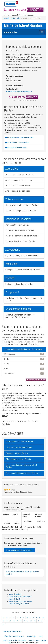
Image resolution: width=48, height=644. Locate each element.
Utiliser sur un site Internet (36, 380)
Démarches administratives (14, 636)
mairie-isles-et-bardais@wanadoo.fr (19, 92)
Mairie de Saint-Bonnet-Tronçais (20, 601)
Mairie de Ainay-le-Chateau (19, 604)
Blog (41, 636)
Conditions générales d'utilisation (14, 640)
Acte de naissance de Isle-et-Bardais (20, 138)
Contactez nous (34, 640)
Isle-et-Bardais (10, 32)
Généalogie (32, 636)
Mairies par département (13, 631)
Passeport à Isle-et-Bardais (16, 148)
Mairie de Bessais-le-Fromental (20, 597)
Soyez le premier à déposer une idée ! (19, 550)
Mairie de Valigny (15, 594)
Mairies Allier (16, 18)
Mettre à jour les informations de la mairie (24, 100)
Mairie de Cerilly (15, 599)
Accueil (6, 18)
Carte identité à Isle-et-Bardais (17, 143)
